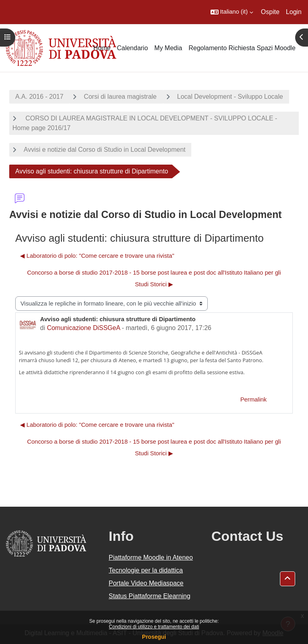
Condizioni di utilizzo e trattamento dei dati (154, 627)
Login (294, 12)
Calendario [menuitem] (132, 48)
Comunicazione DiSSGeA (83, 328)
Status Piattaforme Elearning (150, 596)
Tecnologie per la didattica (146, 570)
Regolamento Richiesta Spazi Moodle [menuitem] (242, 48)
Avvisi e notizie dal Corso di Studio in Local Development (104, 150)
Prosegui (154, 637)
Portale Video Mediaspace (146, 583)
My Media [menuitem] (168, 48)
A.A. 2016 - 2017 (39, 97)
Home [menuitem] (102, 48)
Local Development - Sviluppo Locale (230, 97)
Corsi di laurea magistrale (120, 97)
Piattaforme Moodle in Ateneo (151, 557)
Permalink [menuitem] (253, 399)
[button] (232, 12)
